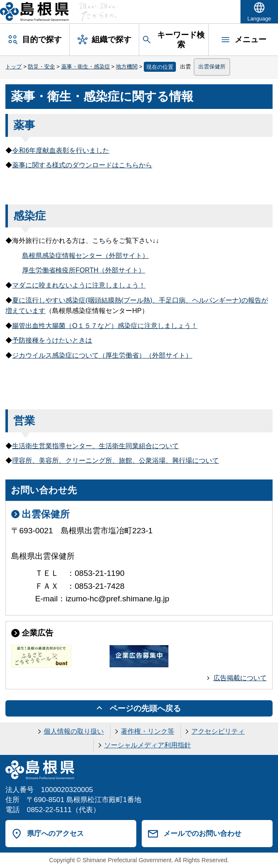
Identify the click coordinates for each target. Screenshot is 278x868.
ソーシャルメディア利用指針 (148, 745)
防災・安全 (41, 67)
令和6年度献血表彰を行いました (61, 150)
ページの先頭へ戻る (145, 708)
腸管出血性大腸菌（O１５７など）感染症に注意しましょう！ (105, 326)
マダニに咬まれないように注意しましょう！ (79, 285)
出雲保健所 (212, 67)
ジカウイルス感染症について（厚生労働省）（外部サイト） (102, 355)
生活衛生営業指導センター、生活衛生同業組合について (95, 446)
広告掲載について (240, 678)
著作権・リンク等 (148, 731)
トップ (14, 67)
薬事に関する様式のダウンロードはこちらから (82, 165)
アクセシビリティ (218, 731)
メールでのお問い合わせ (202, 833)
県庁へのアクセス (55, 833)
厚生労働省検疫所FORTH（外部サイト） (84, 270)
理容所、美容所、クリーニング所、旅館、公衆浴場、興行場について (115, 460)
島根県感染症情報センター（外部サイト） (85, 256)
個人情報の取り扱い (74, 731)
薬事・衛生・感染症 (86, 67)
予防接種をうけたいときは (52, 340)
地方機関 (127, 67)
